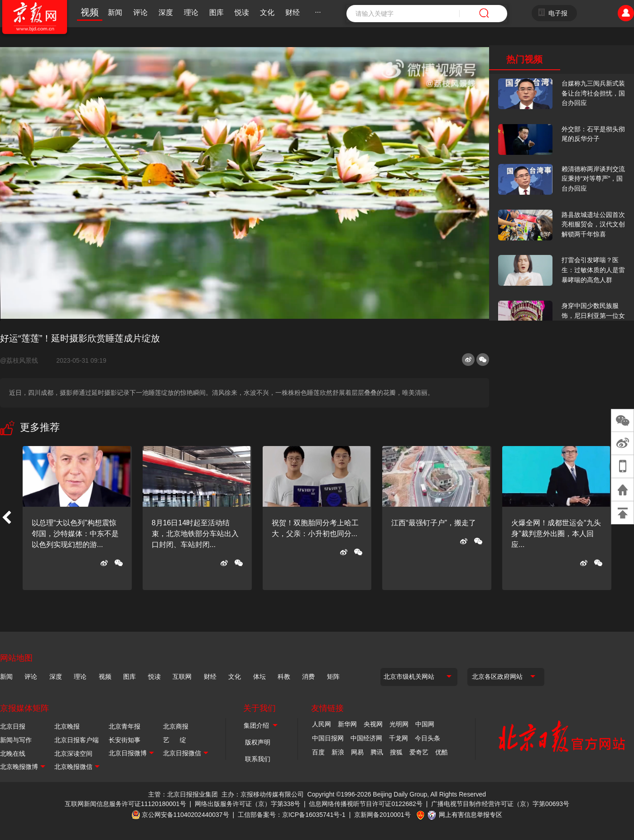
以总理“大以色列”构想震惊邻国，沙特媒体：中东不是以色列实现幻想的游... (75, 534)
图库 (216, 12)
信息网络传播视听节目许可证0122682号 (366, 804)
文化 (267, 12)
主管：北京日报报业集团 (183, 794)
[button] (6, 518)
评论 (140, 12)
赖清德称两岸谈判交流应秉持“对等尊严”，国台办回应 (593, 179)
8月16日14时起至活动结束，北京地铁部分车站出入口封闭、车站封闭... (195, 534)
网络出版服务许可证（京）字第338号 (247, 804)
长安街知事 (125, 740)
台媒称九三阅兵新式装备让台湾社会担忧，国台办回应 (593, 93)
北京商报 (176, 726)
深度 (166, 12)
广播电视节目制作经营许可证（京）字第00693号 (500, 804)
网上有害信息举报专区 (471, 815)
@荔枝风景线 (23, 360)
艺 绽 (175, 740)
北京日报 (13, 726)
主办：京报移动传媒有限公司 (263, 794)
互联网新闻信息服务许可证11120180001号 (125, 804)
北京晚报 (67, 726)
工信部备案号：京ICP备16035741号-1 (292, 815)
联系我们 (258, 759)
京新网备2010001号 (382, 815)
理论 (191, 12)
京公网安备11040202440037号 (185, 815)
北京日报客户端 (77, 740)
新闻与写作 (16, 740)
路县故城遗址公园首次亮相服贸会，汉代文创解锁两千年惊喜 (593, 224)
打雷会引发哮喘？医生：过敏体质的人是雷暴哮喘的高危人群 (593, 270)
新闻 (115, 12)
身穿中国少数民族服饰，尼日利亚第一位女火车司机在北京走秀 (593, 315)
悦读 (242, 12)
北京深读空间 (73, 754)
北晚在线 (13, 754)
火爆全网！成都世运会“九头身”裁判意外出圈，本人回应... (556, 534)
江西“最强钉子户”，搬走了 (434, 523)
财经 (293, 12)
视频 (90, 12)
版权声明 (258, 742)
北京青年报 (125, 726)
